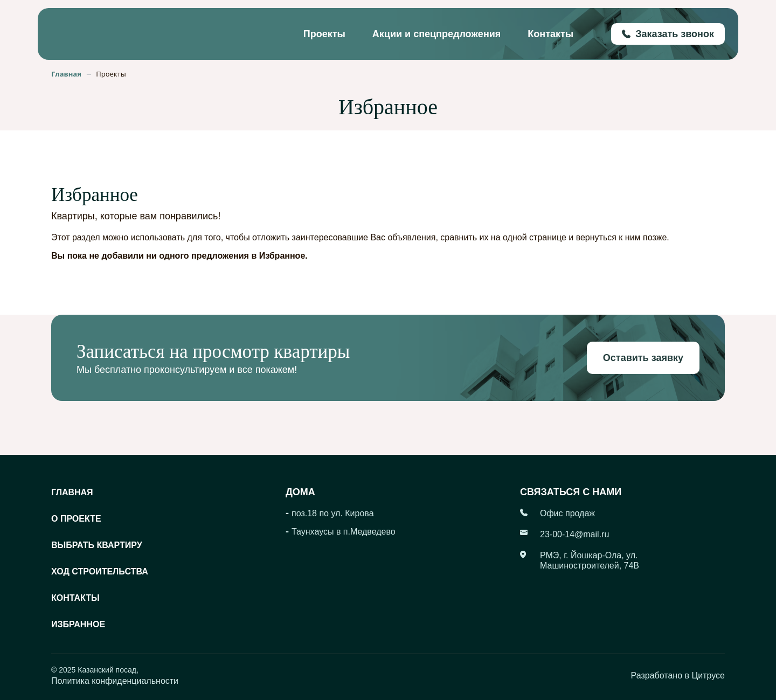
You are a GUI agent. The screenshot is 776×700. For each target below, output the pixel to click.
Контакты (550, 34)
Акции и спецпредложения (436, 34)
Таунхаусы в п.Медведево (344, 532)
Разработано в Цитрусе (678, 675)
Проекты (324, 34)
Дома (300, 492)
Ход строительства (100, 571)
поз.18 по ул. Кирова (333, 513)
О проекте (76, 519)
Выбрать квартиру (97, 545)
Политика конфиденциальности (115, 681)
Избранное (78, 624)
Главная (72, 492)
